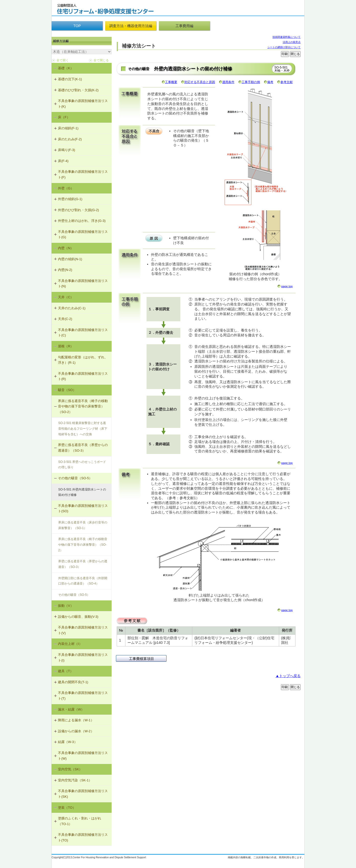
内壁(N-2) (65, 270)
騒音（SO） (67, 390)
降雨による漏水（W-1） (76, 720)
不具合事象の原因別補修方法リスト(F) (83, 174)
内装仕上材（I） (70, 644)
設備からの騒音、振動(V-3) (78, 617)
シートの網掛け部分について (284, 47)
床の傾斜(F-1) (68, 128)
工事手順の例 (251, 82)
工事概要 (171, 82)
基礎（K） (66, 68)
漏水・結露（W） (71, 709)
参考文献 (287, 82)
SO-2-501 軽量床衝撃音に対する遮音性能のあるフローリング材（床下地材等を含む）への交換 (83, 429)
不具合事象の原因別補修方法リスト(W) (83, 756)
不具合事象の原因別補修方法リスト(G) (83, 235)
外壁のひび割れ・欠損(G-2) (78, 210)
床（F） (64, 117)
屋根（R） (66, 346)
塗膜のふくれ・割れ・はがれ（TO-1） (80, 821)
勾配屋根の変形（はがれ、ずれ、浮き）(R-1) (83, 360)
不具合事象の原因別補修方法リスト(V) (83, 630)
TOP (77, 26)
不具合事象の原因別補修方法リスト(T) (83, 696)
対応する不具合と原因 (200, 82)
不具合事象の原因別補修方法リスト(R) (83, 376)
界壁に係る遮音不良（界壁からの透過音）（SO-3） (83, 448)
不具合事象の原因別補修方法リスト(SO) (83, 509)
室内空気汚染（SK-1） (75, 780)
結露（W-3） (68, 742)
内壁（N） (66, 248)
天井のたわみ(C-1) (72, 308)
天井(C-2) (65, 319)
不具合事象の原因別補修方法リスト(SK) (83, 794)
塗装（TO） (67, 808)
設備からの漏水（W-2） (76, 731)
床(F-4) (63, 161)
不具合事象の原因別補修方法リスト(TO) (83, 837)
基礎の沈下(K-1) (70, 79)
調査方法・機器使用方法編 (131, 26)
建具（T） (66, 671)
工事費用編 (184, 26)
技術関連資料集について (287, 37)
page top (287, 286)
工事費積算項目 (141, 659)
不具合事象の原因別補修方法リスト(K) (83, 104)
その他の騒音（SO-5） (75, 478)
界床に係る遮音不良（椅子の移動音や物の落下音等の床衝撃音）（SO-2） (83, 406)
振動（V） (66, 606)
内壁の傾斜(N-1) (70, 259)
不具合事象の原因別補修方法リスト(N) (83, 284)
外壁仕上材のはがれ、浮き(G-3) (82, 221)
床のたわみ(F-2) (70, 139)
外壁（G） (66, 188)
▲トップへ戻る (288, 676)
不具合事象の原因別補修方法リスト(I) (83, 658)
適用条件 (228, 82)
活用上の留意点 (292, 42)
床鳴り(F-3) (67, 150)
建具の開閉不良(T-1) (73, 682)
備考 (270, 82)
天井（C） (66, 297)
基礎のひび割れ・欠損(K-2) (78, 90)
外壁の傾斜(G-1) (70, 199)
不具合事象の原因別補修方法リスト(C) (83, 333)
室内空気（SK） (70, 769)
